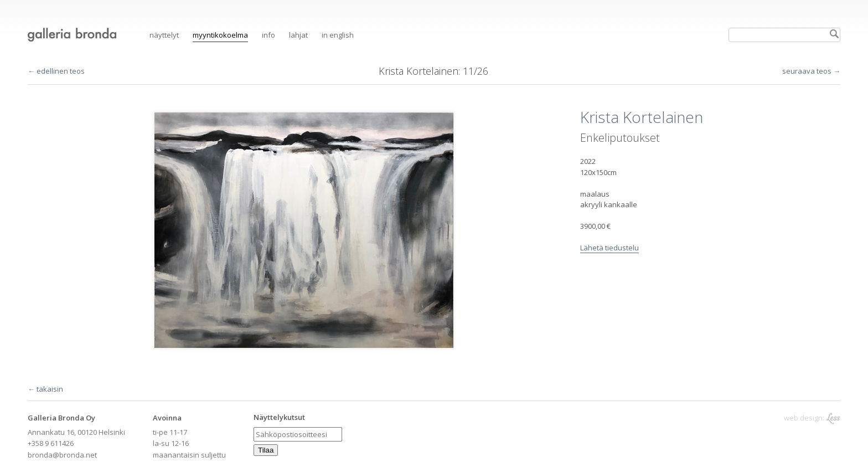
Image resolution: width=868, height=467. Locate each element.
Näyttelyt (164, 35)
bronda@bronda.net (62, 455)
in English (338, 35)
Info (268, 35)
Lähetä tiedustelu (609, 248)
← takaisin (45, 389)
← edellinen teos (56, 71)
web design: (812, 418)
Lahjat (298, 35)
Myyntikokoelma (220, 35)
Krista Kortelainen (418, 71)
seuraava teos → (811, 71)
